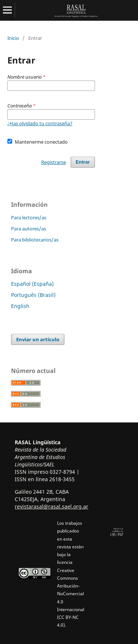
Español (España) (32, 284)
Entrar (83, 162)
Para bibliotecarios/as (35, 240)
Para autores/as (29, 229)
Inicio (13, 38)
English (20, 306)
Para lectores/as (29, 217)
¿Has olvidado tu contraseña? (40, 123)
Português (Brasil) (33, 295)
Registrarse (54, 162)
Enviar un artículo (38, 339)
